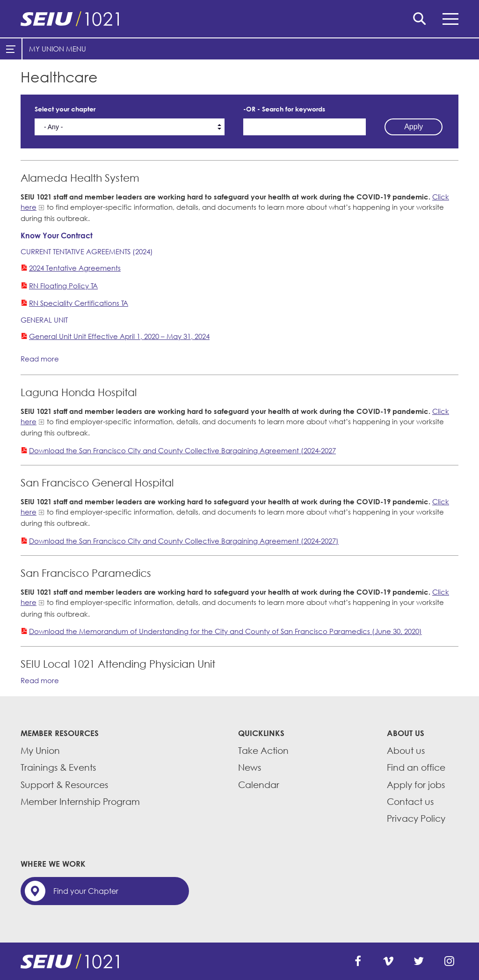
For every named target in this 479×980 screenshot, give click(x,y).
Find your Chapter (86, 891)
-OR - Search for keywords (284, 109)
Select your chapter (65, 109)
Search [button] (420, 19)
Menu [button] (450, 19)
